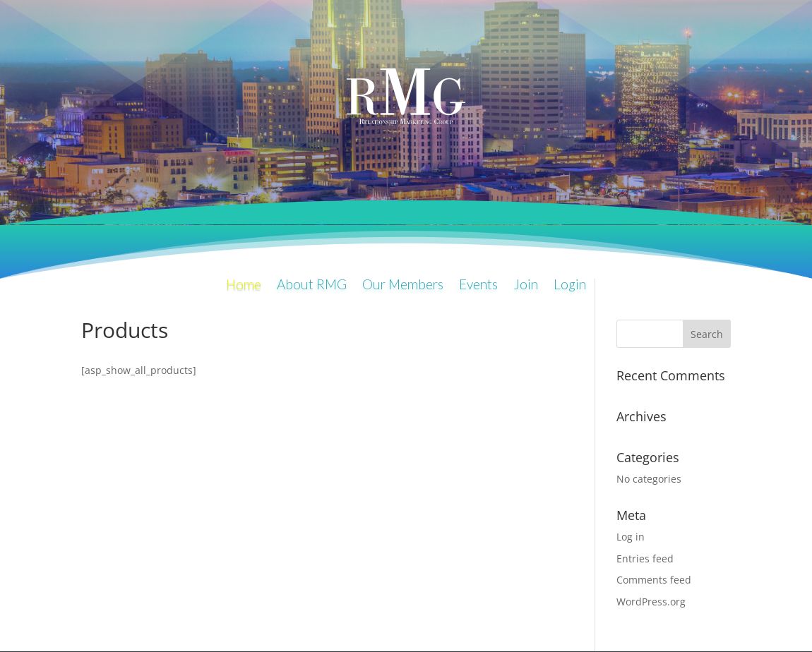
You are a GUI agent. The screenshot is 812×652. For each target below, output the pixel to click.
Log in (631, 537)
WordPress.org (651, 602)
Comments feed (654, 580)
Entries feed (645, 559)
